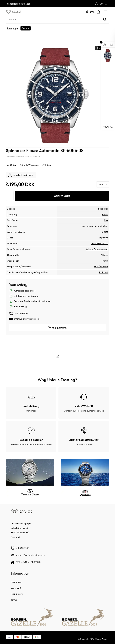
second (98, 226)
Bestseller (103, 209)
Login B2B (16, 588)
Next (106, 479)
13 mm (105, 261)
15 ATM (105, 232)
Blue (106, 220)
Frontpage (13, 28)
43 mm (105, 255)
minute (90, 226)
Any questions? (57, 328)
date (106, 226)
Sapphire (103, 238)
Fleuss (105, 215)
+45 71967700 (21, 314)
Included (104, 272)
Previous (9, 479)
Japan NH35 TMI (100, 244)
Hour (83, 226)
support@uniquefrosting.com (30, 555)
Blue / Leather (101, 267)
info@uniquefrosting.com (27, 319)
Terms (14, 600)
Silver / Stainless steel (97, 249)
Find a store (17, 594)
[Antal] (10, 196)
